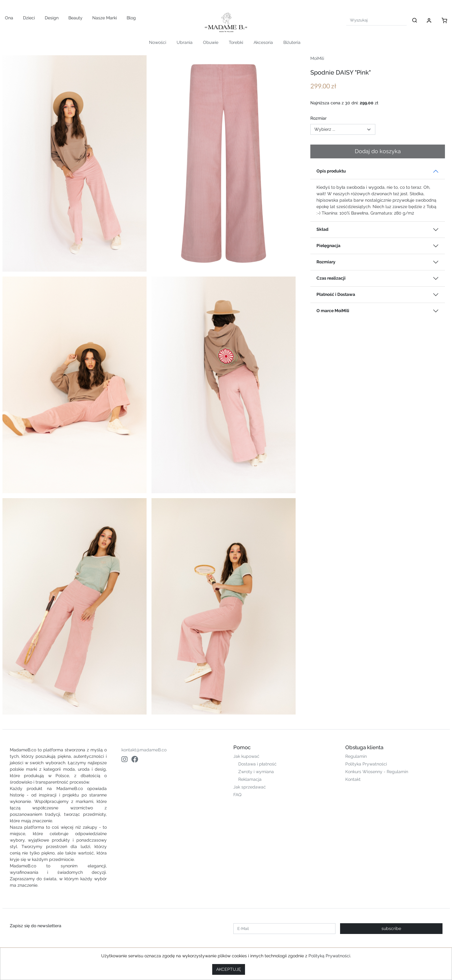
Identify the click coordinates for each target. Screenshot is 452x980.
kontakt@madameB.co (144, 750)
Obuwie (211, 42)
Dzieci (29, 18)
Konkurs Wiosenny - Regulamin (377, 772)
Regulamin (356, 756)
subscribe (391, 928)
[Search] (376, 20)
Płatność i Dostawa (336, 294)
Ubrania (185, 42)
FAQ (237, 795)
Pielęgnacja (328, 246)
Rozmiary (326, 262)
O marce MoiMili (333, 311)
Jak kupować (246, 756)
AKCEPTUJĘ (229, 969)
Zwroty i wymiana (256, 772)
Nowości (158, 42)
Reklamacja (250, 779)
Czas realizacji (331, 278)
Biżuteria (292, 42)
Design (52, 18)
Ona (9, 18)
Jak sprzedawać (250, 787)
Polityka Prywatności (366, 764)
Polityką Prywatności (329, 956)
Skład (322, 229)
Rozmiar (318, 118)
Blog (131, 18)
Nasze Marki (105, 18)
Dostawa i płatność (257, 764)
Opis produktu (331, 171)
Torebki (236, 42)
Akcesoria (263, 42)
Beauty (75, 18)
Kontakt (353, 779)
